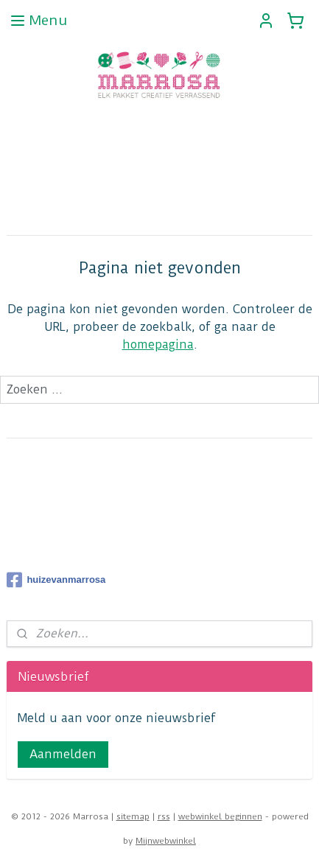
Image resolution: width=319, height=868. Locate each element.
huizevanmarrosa (56, 580)
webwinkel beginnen (220, 816)
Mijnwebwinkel (166, 841)
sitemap (133, 816)
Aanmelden (63, 754)
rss (164, 816)
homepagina (158, 344)
